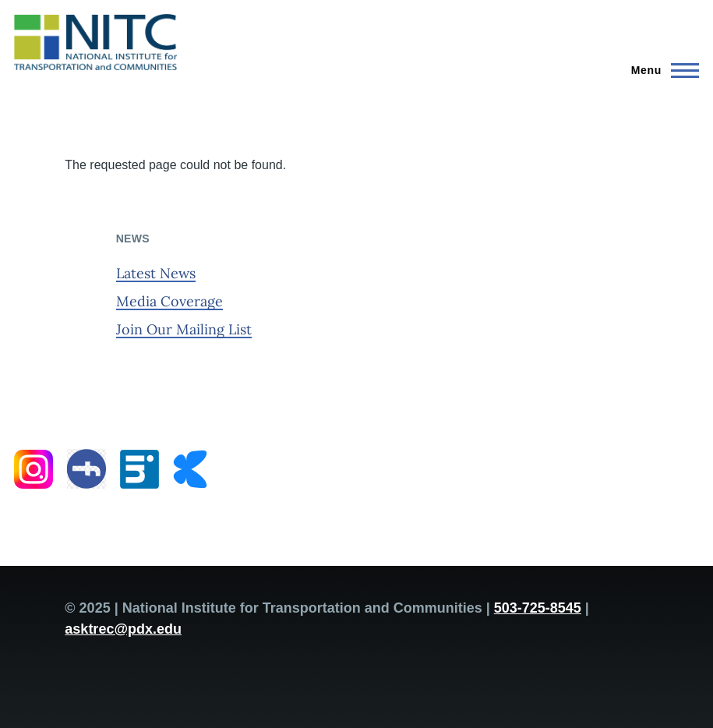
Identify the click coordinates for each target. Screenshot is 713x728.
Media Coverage (169, 301)
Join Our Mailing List (184, 329)
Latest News (156, 273)
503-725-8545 (538, 608)
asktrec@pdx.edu (123, 629)
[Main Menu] (660, 70)
